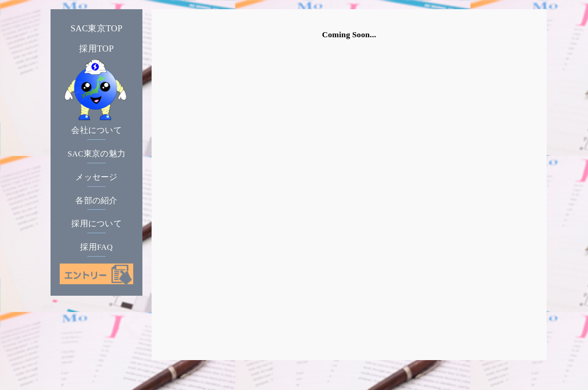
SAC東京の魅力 (96, 154)
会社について (96, 130)
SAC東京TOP (96, 28)
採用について (96, 224)
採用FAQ (96, 247)
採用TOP (96, 49)
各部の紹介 (96, 201)
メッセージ (96, 177)
